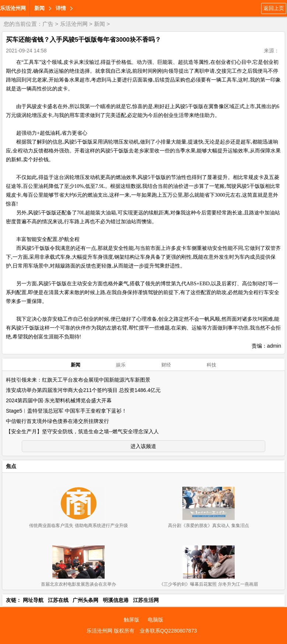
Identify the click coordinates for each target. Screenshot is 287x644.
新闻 (39, 8)
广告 (48, 24)
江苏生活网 (146, 600)
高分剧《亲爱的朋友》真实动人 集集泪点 (208, 526)
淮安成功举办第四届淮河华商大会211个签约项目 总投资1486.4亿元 (83, 390)
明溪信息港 (116, 600)
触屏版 (132, 620)
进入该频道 (143, 446)
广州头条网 (85, 600)
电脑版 (155, 620)
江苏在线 (58, 600)
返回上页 (274, 8)
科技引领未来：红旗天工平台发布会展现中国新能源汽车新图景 (78, 380)
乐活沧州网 (13, 8)
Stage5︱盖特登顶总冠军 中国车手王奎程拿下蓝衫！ (66, 411)
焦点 (11, 466)
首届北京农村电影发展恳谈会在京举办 (78, 584)
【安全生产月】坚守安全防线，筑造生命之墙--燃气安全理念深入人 (82, 431)
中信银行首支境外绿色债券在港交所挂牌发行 (57, 421)
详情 (61, 8)
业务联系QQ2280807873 (168, 631)
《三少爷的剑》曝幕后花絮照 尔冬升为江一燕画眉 (208, 584)
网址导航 (33, 600)
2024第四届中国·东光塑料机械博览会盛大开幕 (59, 400)
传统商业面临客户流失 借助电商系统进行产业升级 (78, 526)
